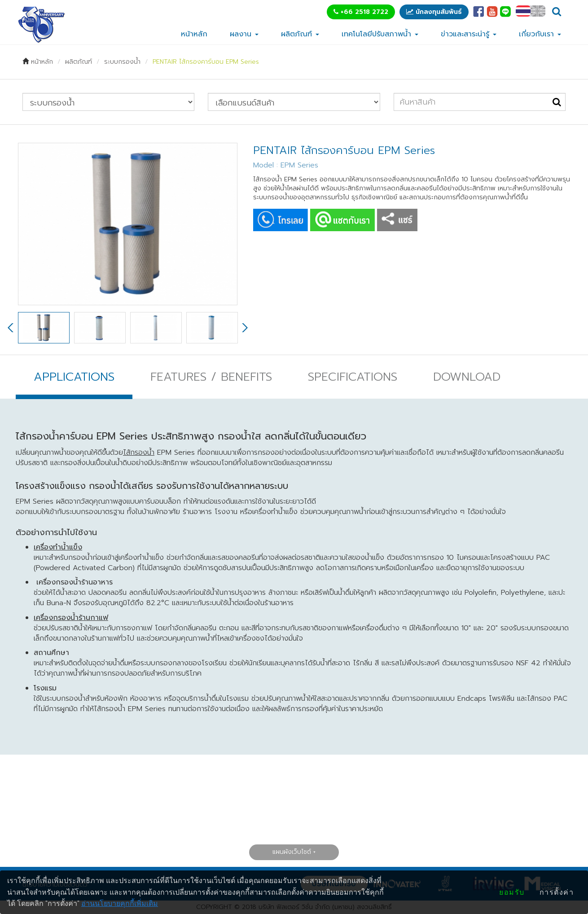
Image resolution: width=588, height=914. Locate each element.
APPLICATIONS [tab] (74, 377)
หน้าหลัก (194, 34)
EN (538, 11)
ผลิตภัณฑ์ (300, 34)
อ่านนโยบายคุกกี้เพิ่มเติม (120, 903)
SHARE (397, 220)
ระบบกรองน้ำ (122, 62)
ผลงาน (244, 34)
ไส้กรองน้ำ (139, 453)
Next (244, 328)
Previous (11, 328)
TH (523, 11)
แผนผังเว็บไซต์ (292, 852)
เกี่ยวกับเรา (540, 34)
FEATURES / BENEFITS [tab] (211, 377)
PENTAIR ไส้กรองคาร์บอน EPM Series (206, 62)
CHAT (342, 220)
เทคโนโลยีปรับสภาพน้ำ (380, 34)
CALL (281, 220)
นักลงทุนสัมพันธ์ (434, 12)
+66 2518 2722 (361, 12)
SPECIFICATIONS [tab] (353, 377)
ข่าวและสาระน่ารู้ (469, 34)
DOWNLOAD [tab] (467, 377)
